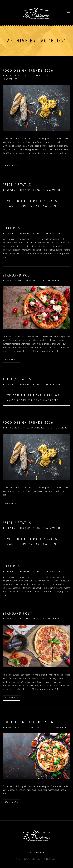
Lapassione (12, 79)
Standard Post (18, 275)
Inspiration (13, 76)
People (26, 76)
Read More (12, 165)
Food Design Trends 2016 (28, 422)
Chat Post (13, 228)
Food (9, 280)
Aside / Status (17, 184)
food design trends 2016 (28, 70)
